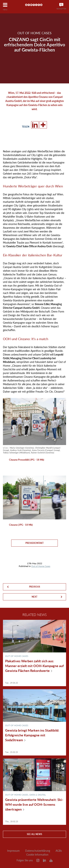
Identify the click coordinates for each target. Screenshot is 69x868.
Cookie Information (37, 855)
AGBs (59, 851)
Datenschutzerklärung (38, 851)
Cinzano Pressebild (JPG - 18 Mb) (27, 460)
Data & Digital (38, 795)
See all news (34, 834)
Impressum (13, 851)
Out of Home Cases (41, 566)
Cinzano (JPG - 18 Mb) (21, 525)
